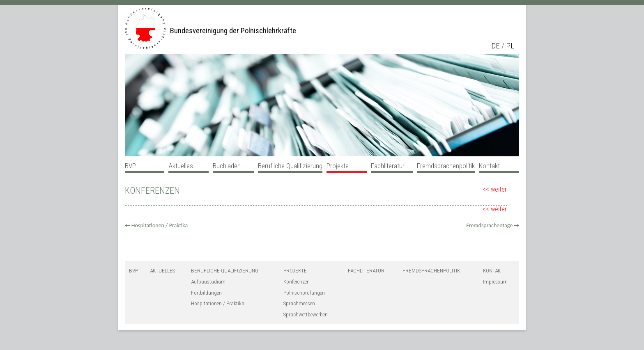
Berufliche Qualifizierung (290, 166)
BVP (130, 166)
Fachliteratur (388, 166)
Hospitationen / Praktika (156, 225)
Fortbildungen (206, 293)
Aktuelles (181, 166)
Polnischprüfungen (304, 293)
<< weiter (495, 189)
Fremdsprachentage (493, 225)
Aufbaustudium (208, 282)
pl (510, 46)
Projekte (338, 166)
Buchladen (227, 166)
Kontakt (489, 166)
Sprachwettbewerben (306, 315)
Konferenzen (297, 282)
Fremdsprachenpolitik (446, 166)
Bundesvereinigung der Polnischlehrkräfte (233, 31)
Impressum (495, 282)
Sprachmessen (299, 303)
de (496, 46)
